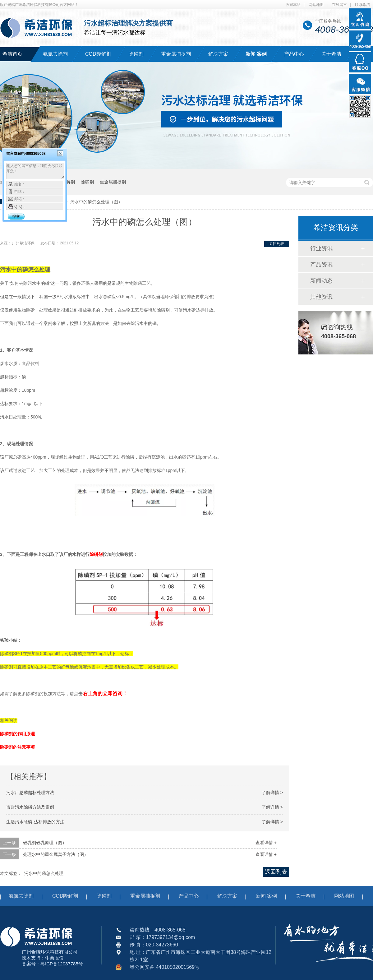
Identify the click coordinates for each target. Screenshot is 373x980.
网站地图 (316, 5)
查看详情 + (266, 843)
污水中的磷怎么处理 (44, 873)
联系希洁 (362, 5)
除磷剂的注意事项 (17, 747)
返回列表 (277, 244)
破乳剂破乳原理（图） (45, 843)
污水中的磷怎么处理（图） (96, 202)
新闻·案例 (256, 54)
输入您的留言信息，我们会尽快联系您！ (35, 171)
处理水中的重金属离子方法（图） (56, 854)
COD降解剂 (98, 54)
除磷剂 (136, 54)
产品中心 (294, 54)
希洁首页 (12, 54)
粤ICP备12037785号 (62, 964)
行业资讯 (321, 248)
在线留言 (339, 5)
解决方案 (218, 54)
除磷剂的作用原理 (17, 734)
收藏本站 (293, 5)
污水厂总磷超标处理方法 (30, 793)
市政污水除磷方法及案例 (30, 807)
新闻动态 (321, 281)
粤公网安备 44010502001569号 (165, 967)
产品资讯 (321, 265)
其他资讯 (321, 297)
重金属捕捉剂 (176, 54)
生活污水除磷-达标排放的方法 (35, 822)
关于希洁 (331, 54)
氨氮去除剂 (55, 54)
